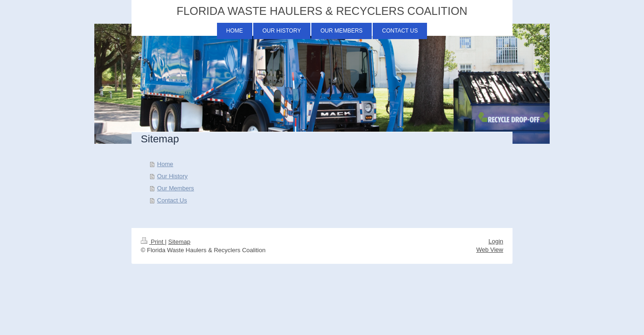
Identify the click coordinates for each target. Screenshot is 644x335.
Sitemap (179, 242)
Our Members (175, 188)
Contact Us (172, 200)
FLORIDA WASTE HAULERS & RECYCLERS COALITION (322, 11)
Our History (172, 176)
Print (153, 242)
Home (165, 164)
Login (496, 241)
